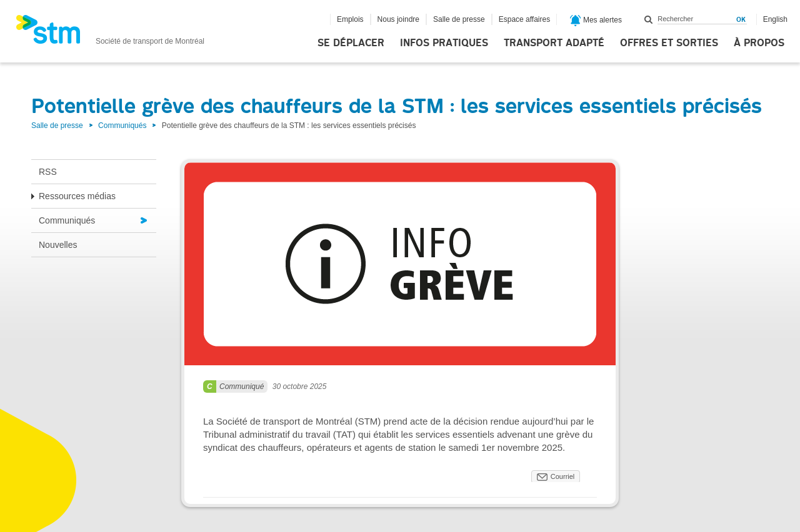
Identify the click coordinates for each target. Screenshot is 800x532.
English (775, 19)
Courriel (563, 476)
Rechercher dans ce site (649, 19)
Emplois (350, 19)
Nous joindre (398, 19)
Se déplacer (351, 43)
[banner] (110, 33)
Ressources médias (77, 196)
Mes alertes (596, 21)
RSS (48, 172)
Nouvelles (58, 245)
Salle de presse (459, 19)
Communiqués (122, 126)
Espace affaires (525, 19)
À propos (759, 43)
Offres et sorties (669, 43)
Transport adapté (554, 43)
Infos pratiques (444, 43)
